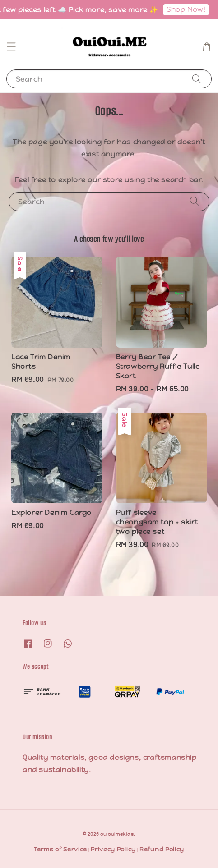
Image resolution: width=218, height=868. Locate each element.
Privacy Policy (113, 849)
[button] (11, 47)
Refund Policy (162, 849)
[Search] (197, 79)
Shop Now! (189, 9)
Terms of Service (60, 849)
